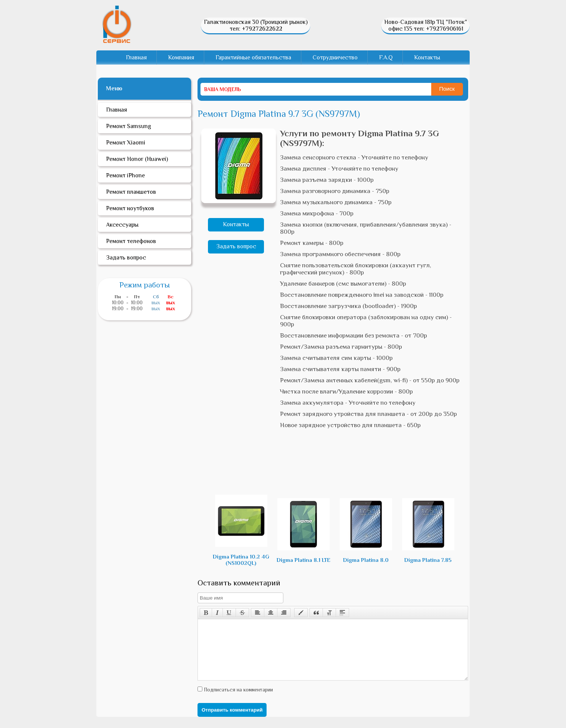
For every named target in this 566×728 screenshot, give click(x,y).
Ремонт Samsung (129, 126)
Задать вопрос (236, 246)
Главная (136, 57)
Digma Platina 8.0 (366, 531)
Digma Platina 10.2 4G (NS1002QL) (241, 530)
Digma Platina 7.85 (428, 531)
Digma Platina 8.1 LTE (304, 531)
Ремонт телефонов (131, 241)
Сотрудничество (335, 57)
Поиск (447, 89)
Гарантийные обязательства (253, 57)
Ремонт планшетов (131, 192)
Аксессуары (122, 225)
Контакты (427, 57)
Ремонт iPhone (125, 175)
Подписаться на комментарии (238, 701)
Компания (181, 57)
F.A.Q (386, 57)
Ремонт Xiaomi (126, 143)
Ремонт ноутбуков (130, 208)
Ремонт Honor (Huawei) (137, 159)
